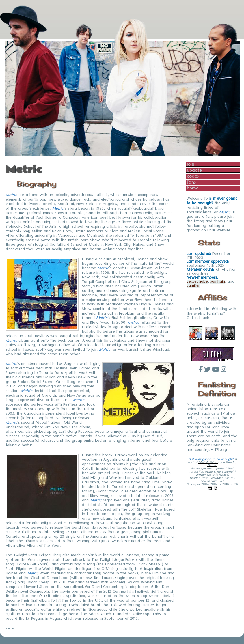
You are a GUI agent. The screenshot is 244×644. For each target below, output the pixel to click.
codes (193, 177)
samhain (218, 282)
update (194, 171)
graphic (193, 231)
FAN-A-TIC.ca (208, 463)
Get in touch (198, 319)
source (10, 629)
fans (191, 183)
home (193, 189)
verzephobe (197, 282)
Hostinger (216, 478)
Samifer (193, 286)
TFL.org (221, 451)
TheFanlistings (199, 213)
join (191, 165)
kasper (195, 485)
